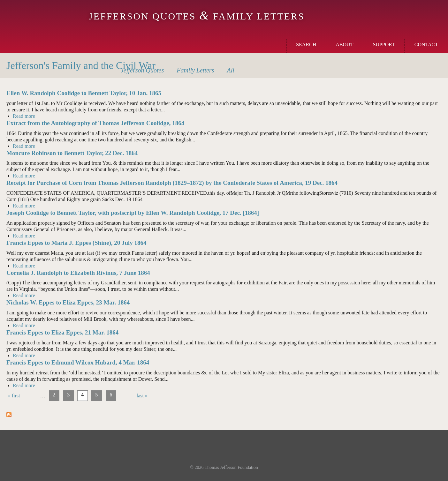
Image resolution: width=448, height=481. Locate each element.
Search (306, 45)
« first (14, 396)
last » (142, 396)
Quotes (142, 70)
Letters (195, 70)
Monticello (39, 17)
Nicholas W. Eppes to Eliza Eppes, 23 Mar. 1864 (68, 302)
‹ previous (30, 396)
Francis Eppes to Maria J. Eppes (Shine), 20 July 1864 (76, 243)
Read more (24, 116)
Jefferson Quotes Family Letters (197, 16)
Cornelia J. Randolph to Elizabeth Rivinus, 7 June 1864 (78, 273)
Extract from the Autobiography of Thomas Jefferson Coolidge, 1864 (95, 123)
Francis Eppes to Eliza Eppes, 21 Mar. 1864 (62, 332)
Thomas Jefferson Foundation (231, 467)
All (230, 70)
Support (384, 45)
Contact (426, 45)
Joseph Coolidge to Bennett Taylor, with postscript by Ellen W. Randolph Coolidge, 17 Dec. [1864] (133, 213)
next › (127, 396)
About (344, 45)
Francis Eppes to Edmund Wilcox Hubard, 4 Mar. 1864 (78, 362)
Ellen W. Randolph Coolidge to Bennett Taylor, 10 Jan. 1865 (84, 93)
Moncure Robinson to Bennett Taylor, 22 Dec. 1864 (72, 153)
